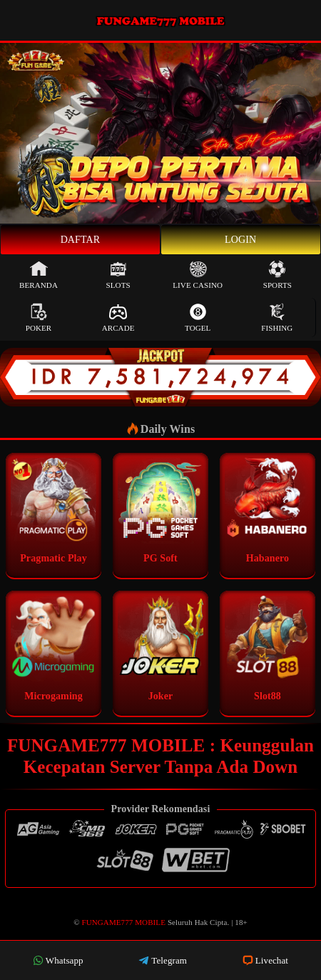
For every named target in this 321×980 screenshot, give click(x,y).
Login (240, 240)
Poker (39, 317)
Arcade (118, 317)
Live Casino (198, 275)
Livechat (265, 960)
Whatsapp (58, 960)
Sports (277, 275)
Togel (198, 317)
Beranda (39, 275)
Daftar (81, 240)
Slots (118, 275)
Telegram (163, 960)
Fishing (277, 317)
